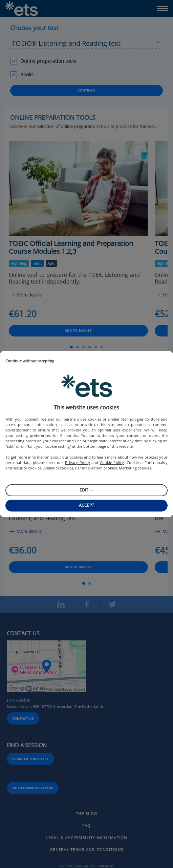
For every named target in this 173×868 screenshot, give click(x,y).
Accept (86, 505)
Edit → (86, 490)
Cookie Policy (112, 462)
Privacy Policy (78, 462)
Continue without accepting (30, 361)
